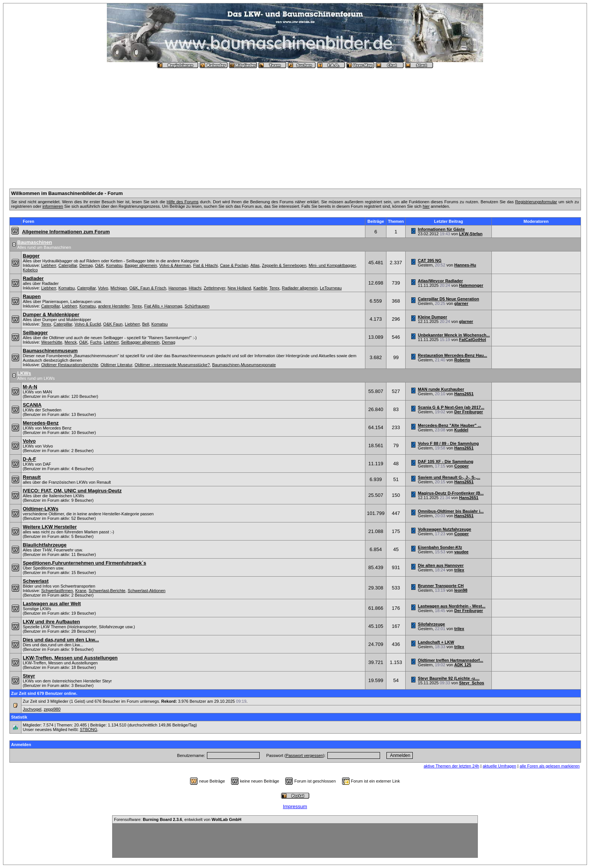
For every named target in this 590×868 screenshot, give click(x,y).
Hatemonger (471, 285)
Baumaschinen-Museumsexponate (244, 365)
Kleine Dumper (433, 317)
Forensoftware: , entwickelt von (178, 819)
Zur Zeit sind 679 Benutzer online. (44, 693)
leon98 (461, 590)
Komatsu (114, 265)
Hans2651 (464, 394)
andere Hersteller (114, 306)
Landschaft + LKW (436, 642)
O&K (100, 265)
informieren (53, 206)
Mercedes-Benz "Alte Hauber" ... (450, 425)
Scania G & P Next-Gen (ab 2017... (451, 407)
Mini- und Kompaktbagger (332, 265)
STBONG (88, 729)
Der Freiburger (468, 412)
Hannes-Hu (465, 265)
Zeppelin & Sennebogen (284, 265)
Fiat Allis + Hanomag (163, 306)
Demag (86, 265)
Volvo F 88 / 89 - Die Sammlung (449, 443)
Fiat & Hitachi (205, 265)
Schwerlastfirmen (57, 591)
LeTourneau (331, 288)
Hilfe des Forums (183, 202)
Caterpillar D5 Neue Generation (449, 299)
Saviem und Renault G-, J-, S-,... (449, 477)
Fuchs (96, 342)
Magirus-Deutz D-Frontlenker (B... (451, 493)
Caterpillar (68, 265)
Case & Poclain (234, 265)
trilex (459, 570)
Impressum (295, 806)
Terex (274, 288)
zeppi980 (52, 709)
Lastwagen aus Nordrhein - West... (452, 606)
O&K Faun (113, 324)
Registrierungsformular (536, 202)
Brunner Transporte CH (441, 586)
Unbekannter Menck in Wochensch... (454, 335)
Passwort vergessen (304, 755)
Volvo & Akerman (175, 265)
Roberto (462, 360)
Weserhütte (52, 342)
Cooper (462, 466)
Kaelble (260, 288)
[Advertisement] (295, 125)
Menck (71, 342)
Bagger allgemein (141, 265)
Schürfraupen (197, 306)
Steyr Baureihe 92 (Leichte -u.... (449, 678)
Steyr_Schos (472, 683)
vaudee (461, 552)
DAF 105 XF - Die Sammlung (446, 461)
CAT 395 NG (430, 260)
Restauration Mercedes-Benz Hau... (453, 355)
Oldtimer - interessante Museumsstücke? (172, 365)
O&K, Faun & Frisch (148, 288)
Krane (81, 591)
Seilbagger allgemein (140, 342)
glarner (461, 303)
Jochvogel (32, 709)
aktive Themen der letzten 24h (452, 766)
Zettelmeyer (214, 288)
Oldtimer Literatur (116, 365)
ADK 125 (463, 665)
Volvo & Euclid (88, 324)
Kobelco (30, 270)
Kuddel (461, 430)
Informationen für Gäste (442, 229)
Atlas (255, 265)
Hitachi (195, 288)
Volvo (103, 288)
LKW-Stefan (471, 234)
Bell (146, 324)
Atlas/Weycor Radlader (441, 281)
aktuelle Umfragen (500, 766)
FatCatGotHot (473, 340)
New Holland (239, 288)
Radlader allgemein (300, 288)
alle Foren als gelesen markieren (550, 766)
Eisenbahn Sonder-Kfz (440, 547)
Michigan (119, 288)
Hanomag (178, 288)
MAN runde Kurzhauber (441, 389)
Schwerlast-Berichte (107, 591)
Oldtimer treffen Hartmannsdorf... (451, 660)
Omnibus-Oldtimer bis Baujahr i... (451, 511)
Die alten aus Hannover (441, 565)
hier (426, 206)
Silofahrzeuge (432, 624)
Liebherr (49, 265)
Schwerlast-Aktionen (146, 591)
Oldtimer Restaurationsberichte (70, 365)
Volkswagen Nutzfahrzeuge (445, 529)
